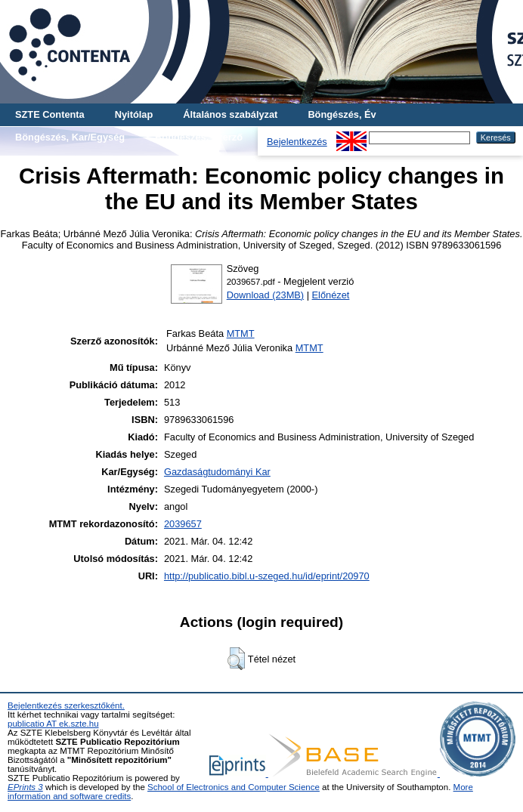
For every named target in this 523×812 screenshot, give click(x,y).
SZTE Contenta (50, 114)
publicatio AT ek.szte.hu (53, 724)
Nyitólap (134, 114)
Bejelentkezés (297, 142)
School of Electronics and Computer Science (234, 787)
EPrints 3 (25, 787)
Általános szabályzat (230, 114)
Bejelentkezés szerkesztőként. (66, 705)
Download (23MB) (265, 295)
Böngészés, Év (342, 114)
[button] (236, 659)
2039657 (183, 524)
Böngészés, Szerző (199, 137)
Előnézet (331, 295)
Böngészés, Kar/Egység (70, 137)
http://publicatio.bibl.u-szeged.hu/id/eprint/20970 (267, 576)
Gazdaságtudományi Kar (217, 472)
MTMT (241, 333)
